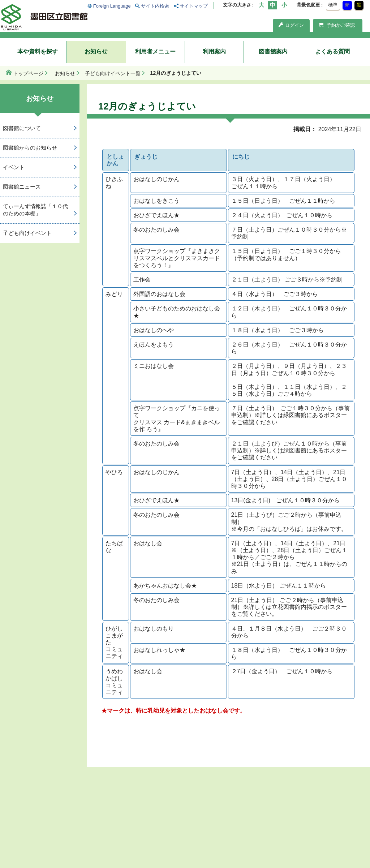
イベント (14, 167)
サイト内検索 (155, 6)
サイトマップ (194, 6)
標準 (333, 5)
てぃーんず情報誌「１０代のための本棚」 (35, 210)
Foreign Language (112, 6)
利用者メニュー (155, 51)
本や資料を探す (38, 51)
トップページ (28, 73)
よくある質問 (332, 51)
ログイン (291, 25)
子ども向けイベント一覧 (113, 73)
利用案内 (214, 51)
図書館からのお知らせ (30, 148)
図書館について (22, 128)
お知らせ (96, 51)
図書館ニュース (22, 187)
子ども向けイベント (27, 233)
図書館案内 (273, 51)
